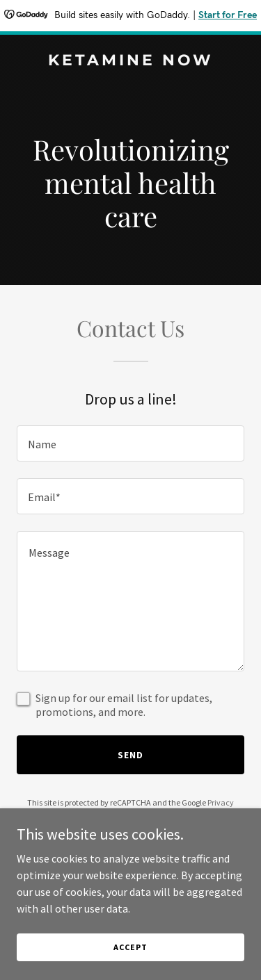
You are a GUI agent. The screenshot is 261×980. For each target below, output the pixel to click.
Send (130, 755)
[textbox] (130, 443)
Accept (130, 947)
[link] (130, 61)
